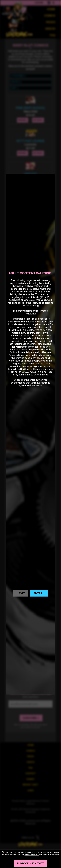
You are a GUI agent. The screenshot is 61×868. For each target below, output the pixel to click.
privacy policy (32, 854)
